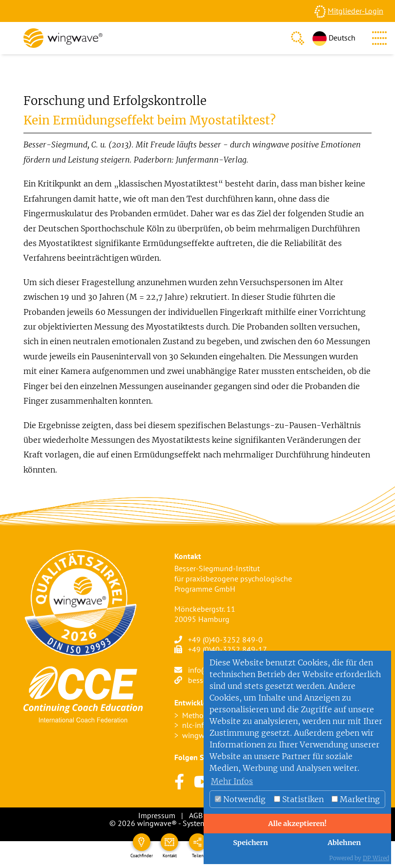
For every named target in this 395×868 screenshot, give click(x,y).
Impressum (157, 815)
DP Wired (376, 858)
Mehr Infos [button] (232, 781)
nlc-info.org (201, 725)
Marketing (356, 799)
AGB (196, 815)
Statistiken (299, 799)
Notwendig (240, 799)
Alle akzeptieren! (297, 824)
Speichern (250, 843)
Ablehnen (344, 843)
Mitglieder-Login (355, 11)
